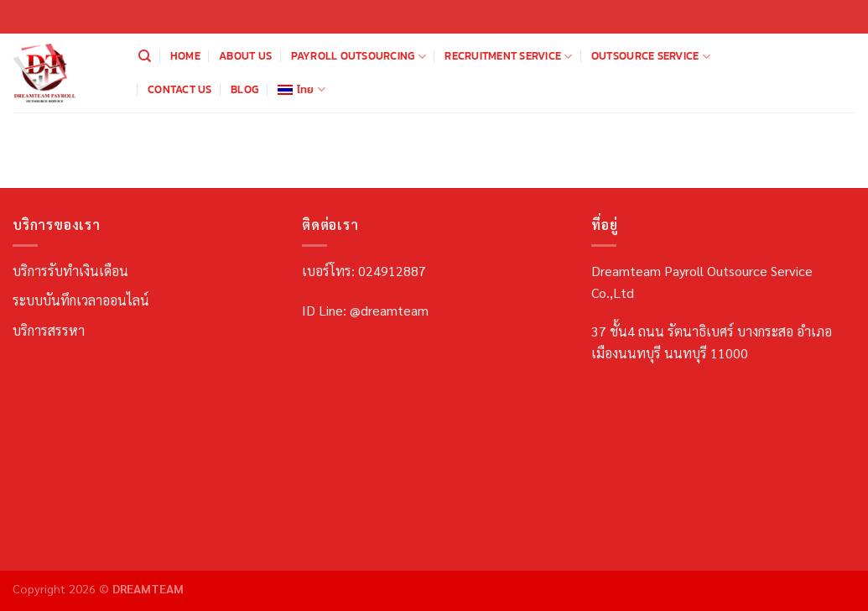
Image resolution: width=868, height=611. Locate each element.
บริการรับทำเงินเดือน (70, 271)
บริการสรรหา (49, 330)
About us (245, 56)
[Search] (145, 56)
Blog (244, 89)
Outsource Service (651, 56)
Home (185, 56)
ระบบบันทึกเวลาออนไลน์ (81, 300)
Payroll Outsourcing (359, 56)
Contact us (180, 89)
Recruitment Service (508, 56)
